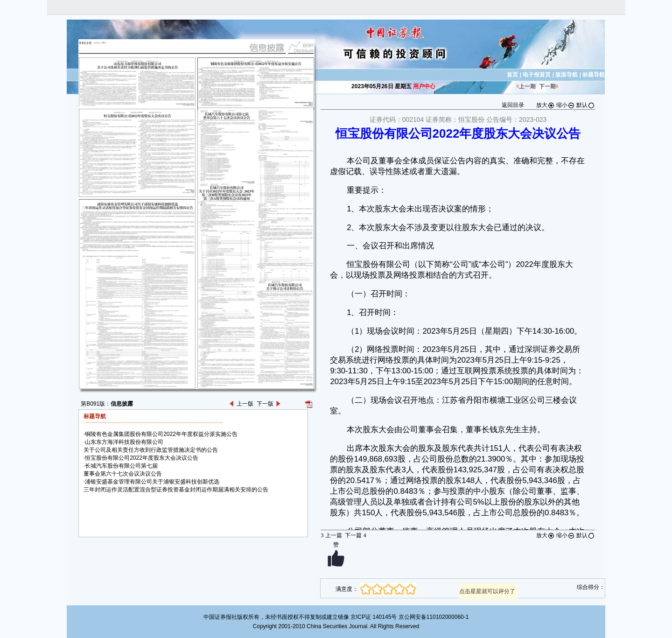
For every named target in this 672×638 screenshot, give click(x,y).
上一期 (527, 86)
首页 (512, 75)
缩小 (566, 105)
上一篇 (331, 535)
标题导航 (594, 75)
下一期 (547, 86)
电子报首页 (537, 75)
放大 (546, 105)
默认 (586, 105)
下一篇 (355, 535)
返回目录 (513, 105)
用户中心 (424, 86)
